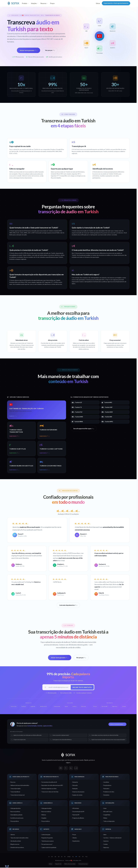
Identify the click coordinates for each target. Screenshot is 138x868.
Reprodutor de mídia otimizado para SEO (52, 786)
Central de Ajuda (32, 726)
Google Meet (107, 815)
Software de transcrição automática (20, 786)
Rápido (86, 760)
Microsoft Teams (108, 812)
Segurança (106, 848)
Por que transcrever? (47, 845)
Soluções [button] (34, 3)
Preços (52, 3)
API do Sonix (76, 809)
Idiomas (13, 835)
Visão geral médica (46, 809)
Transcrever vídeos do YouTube (50, 792)
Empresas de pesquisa (78, 792)
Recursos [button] (43, 3)
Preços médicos (46, 822)
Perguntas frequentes (47, 838)
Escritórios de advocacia (17, 818)
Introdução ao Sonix (16, 841)
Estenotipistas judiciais (16, 815)
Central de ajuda (46, 835)
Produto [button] (25, 3)
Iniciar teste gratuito (29, 50)
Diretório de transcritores (17, 848)
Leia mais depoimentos (68, 605)
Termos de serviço (83, 864)
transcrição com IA (63, 760)
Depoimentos (76, 841)
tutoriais (40, 726)
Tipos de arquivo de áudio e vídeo (19, 838)
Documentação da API (78, 812)
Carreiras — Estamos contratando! (112, 838)
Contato (105, 845)
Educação (75, 786)
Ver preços (50, 50)
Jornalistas (106, 782)
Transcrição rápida (15, 789)
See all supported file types (84, 429)
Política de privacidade (70, 864)
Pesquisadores (107, 786)
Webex (105, 818)
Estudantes (106, 795)
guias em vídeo (48, 726)
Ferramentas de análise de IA (49, 782)
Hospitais (44, 818)
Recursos (13, 782)
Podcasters (106, 789)
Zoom (105, 809)
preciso (91, 760)
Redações (75, 789)
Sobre (105, 835)
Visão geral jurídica (16, 809)
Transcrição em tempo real (18, 795)
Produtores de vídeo (109, 792)
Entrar (98, 3)
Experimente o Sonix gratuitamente (116, 3)
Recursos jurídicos (15, 812)
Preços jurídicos (15, 822)
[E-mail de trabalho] (59, 687)
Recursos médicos (46, 812)
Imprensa (106, 841)
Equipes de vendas (77, 795)
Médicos (44, 815)
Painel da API (76, 815)
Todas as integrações (109, 822)
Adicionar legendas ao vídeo (49, 789)
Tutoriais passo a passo (48, 841)
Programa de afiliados (78, 818)
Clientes (75, 838)
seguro (68, 763)
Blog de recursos (15, 845)
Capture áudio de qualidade (49, 848)
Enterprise (75, 782)
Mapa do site (58, 864)
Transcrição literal (15, 792)
